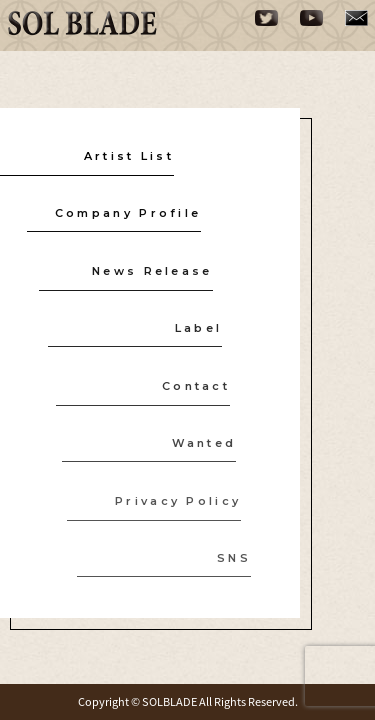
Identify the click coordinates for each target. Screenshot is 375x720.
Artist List (129, 155)
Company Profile (127, 213)
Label (196, 328)
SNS (228, 558)
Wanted (200, 443)
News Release (151, 270)
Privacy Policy (173, 500)
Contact (193, 385)
